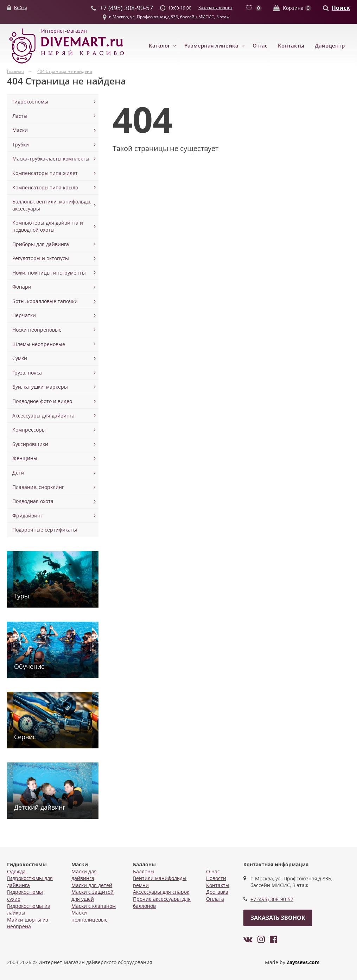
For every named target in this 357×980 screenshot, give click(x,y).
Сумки (20, 358)
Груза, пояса (27, 373)
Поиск (341, 8)
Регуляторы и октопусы (41, 258)
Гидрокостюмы (30, 102)
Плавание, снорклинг (38, 487)
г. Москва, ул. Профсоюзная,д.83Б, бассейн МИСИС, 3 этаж (169, 17)
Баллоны (144, 871)
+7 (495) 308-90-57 (272, 899)
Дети (18, 473)
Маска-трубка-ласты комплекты (51, 159)
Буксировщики (30, 444)
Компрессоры (29, 430)
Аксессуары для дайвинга (43, 416)
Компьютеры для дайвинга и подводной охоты (48, 226)
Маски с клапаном (94, 906)
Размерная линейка (211, 45)
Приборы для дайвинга (41, 244)
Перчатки (24, 315)
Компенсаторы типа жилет (45, 173)
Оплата (215, 899)
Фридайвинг (27, 516)
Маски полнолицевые (90, 916)
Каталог (160, 45)
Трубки (21, 145)
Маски (20, 130)
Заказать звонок (215, 8)
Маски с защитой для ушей (93, 895)
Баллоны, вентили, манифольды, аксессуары (52, 205)
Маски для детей (92, 885)
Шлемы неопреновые (39, 344)
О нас (260, 45)
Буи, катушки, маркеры (40, 387)
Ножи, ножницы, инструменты (49, 273)
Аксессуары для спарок (161, 892)
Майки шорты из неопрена (28, 923)
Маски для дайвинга (84, 875)
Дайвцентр (330, 45)
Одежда (16, 871)
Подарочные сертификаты (45, 530)
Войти (21, 8)
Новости (216, 878)
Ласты (20, 116)
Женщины (25, 458)
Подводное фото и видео (42, 401)
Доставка (217, 892)
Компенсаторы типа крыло (45, 187)
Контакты (291, 45)
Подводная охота (33, 501)
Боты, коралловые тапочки (45, 301)
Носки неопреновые (37, 330)
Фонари (22, 287)
